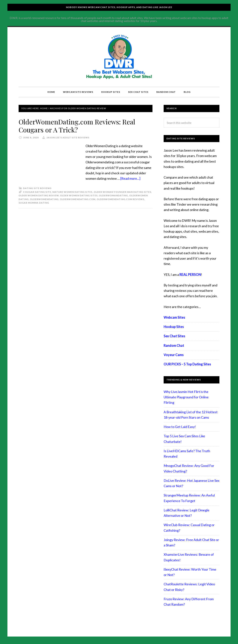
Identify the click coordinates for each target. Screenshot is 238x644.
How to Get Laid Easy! (180, 427)
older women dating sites (79, 195)
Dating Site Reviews (37, 188)
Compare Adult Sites (119, 57)
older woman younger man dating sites (122, 192)
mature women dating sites (72, 192)
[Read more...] (130, 178)
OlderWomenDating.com (78, 199)
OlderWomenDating (44, 199)
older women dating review (39, 195)
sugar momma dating (34, 203)
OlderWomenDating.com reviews (120, 199)
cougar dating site (37, 192)
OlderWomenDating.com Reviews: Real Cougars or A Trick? (78, 126)
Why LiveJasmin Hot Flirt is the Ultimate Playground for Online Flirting (186, 397)
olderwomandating (113, 195)
